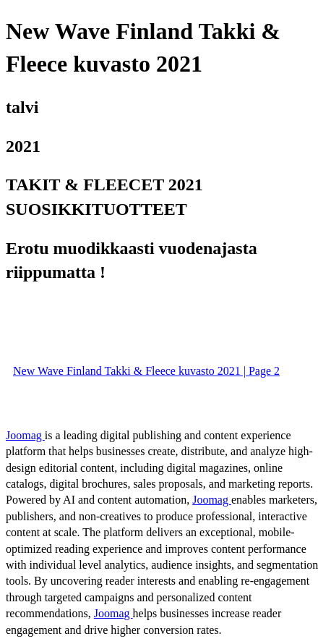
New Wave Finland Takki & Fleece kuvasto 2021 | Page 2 (146, 371)
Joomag (25, 435)
